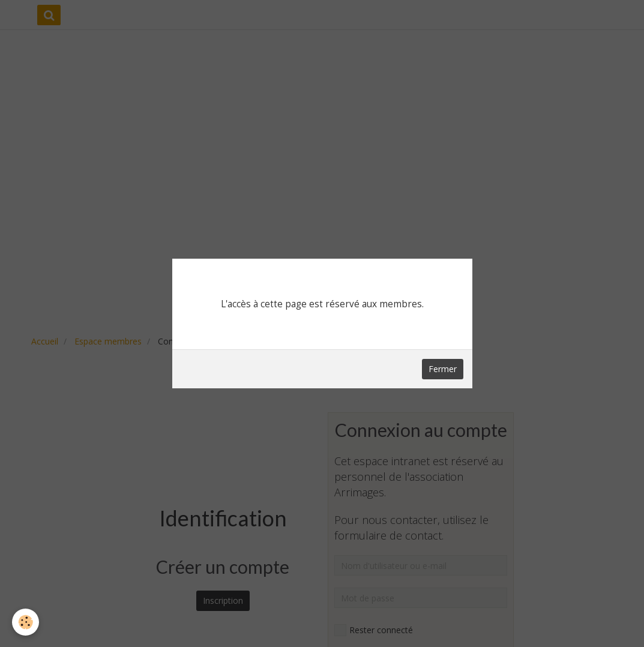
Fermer (443, 369)
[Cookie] (26, 622)
